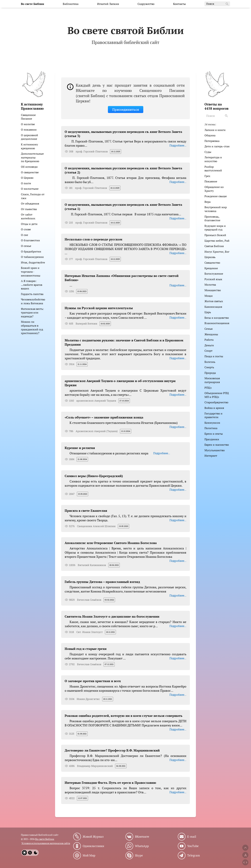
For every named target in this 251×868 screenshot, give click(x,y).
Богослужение (214, 274)
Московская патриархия (212, 380)
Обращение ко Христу (214, 189)
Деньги (209, 345)
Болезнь (210, 362)
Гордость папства (32, 294)
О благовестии (30, 240)
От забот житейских (28, 216)
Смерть (209, 367)
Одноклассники (93, 846)
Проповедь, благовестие (212, 218)
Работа (209, 340)
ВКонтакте (142, 837)
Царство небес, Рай (217, 241)
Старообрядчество (216, 402)
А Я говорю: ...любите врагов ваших (32, 285)
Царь (208, 312)
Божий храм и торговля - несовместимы (31, 272)
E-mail (192, 837)
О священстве (30, 172)
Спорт (208, 351)
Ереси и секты (214, 434)
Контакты (179, 4)
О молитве (28, 124)
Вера (208, 202)
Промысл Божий (215, 235)
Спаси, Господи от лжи (33, 196)
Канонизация (213, 307)
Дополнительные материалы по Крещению (32, 157)
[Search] (227, 116)
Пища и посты (214, 356)
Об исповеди (29, 167)
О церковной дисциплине (29, 137)
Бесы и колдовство (217, 318)
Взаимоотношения (217, 323)
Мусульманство (215, 450)
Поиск (218, 4)
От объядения (30, 203)
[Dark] (36, 853)
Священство (212, 263)
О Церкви (27, 178)
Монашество (213, 290)
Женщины (211, 334)
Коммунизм (212, 423)
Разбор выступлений (213, 169)
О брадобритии (31, 251)
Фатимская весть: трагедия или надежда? (32, 313)
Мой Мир (89, 855)
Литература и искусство (213, 159)
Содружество (146, 4)
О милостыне (30, 189)
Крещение (211, 268)
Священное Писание (28, 117)
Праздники (212, 439)
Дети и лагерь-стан (217, 146)
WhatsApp (142, 846)
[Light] (24, 853)
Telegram (194, 855)
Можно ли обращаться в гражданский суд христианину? (32, 327)
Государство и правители (213, 415)
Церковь (210, 257)
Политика (211, 428)
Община (210, 135)
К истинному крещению (29, 146)
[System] (30, 853)
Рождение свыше (216, 196)
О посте (26, 183)
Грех (207, 176)
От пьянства (29, 209)
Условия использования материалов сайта (46, 843)
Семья (208, 329)
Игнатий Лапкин (108, 4)
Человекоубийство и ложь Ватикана (33, 301)
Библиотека (71, 4)
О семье (26, 246)
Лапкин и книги (215, 130)
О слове (26, 229)
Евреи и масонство (217, 445)
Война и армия (214, 408)
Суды (208, 152)
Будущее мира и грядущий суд (215, 228)
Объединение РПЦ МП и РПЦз (217, 395)
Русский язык (213, 279)
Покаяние (211, 181)
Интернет (211, 456)
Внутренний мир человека (216, 209)
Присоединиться (126, 110)
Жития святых (214, 301)
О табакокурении (32, 257)
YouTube (193, 846)
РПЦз (208, 388)
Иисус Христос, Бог (217, 252)
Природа (210, 373)
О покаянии (29, 130)
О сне (24, 235)
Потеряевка (212, 141)
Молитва (210, 285)
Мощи (209, 296)
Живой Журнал (93, 837)
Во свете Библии (45, 839)
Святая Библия (214, 246)
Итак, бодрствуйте (33, 262)
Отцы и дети (29, 224)
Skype (139, 855)
